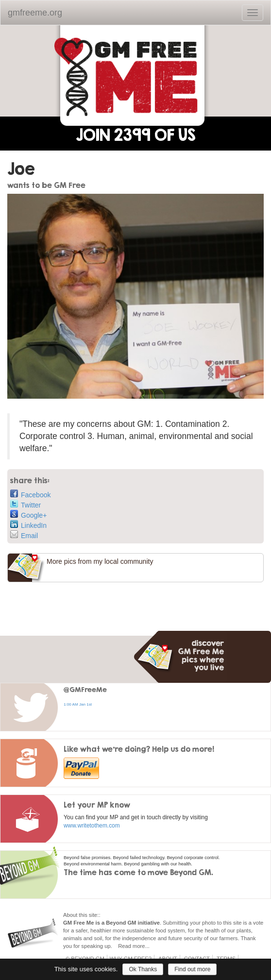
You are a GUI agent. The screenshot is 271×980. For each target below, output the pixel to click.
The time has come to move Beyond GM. (138, 872)
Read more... (134, 946)
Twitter (25, 504)
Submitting (176, 923)
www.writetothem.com (92, 826)
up (107, 946)
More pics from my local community (100, 561)
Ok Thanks (143, 969)
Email (24, 535)
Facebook (30, 494)
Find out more (192, 969)
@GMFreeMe (85, 689)
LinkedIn (28, 525)
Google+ (28, 515)
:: (99, 915)
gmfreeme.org (35, 13)
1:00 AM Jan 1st (78, 704)
